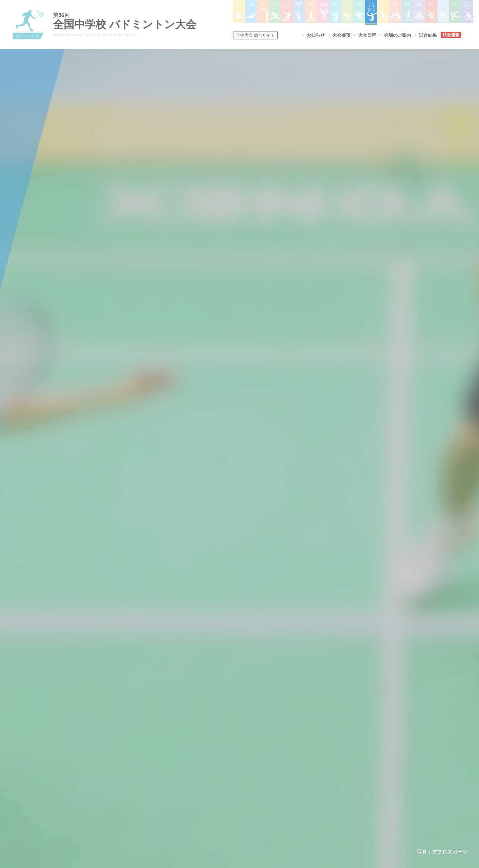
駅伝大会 (325, 759)
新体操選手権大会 (277, 740)
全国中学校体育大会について (154, 718)
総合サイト (255, 35)
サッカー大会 (219, 769)
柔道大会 (268, 798)
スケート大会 (330, 779)
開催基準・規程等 (141, 749)
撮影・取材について (143, 769)
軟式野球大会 (219, 788)
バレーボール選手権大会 (283, 749)
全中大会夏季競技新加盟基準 (152, 759)
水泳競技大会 (219, 749)
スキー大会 (327, 769)
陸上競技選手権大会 (226, 740)
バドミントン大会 (277, 779)
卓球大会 (268, 769)
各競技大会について (228, 718)
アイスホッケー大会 (337, 789)
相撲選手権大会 (332, 749)
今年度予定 (134, 740)
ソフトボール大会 (277, 789)
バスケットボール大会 (228, 759)
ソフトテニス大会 (277, 759)
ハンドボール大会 (224, 779)
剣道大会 (325, 740)
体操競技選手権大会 (226, 798)
